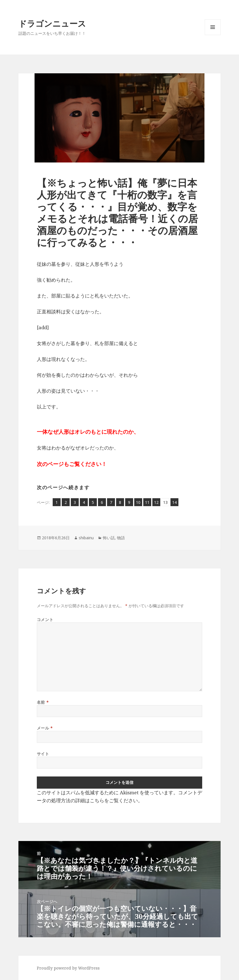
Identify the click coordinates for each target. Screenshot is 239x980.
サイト (43, 754)
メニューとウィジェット (213, 35)
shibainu (86, 538)
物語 (121, 538)
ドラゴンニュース (52, 23)
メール (45, 728)
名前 (43, 702)
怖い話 (109, 538)
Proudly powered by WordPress (68, 968)
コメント (45, 620)
